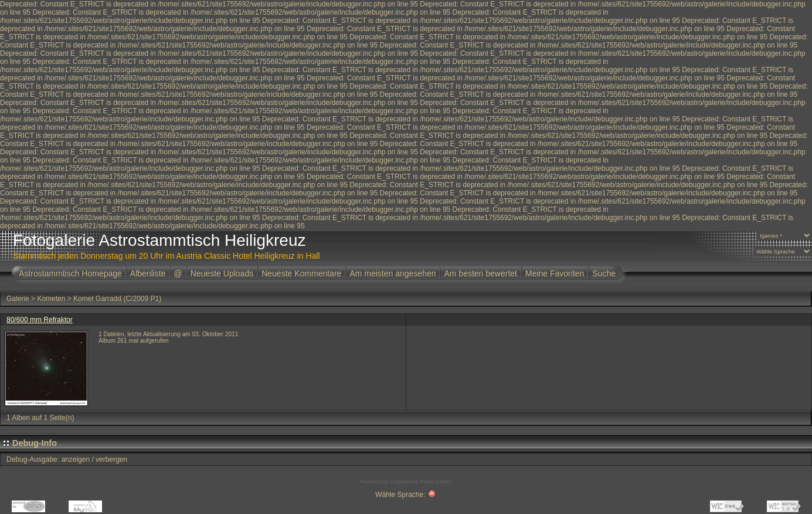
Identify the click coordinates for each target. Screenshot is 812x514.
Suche (604, 273)
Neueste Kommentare (301, 273)
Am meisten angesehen (393, 273)
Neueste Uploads (222, 273)
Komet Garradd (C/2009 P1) (117, 299)
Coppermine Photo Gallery (420, 482)
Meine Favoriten (555, 273)
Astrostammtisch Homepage (70, 273)
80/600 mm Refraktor (40, 320)
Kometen (51, 299)
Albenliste (148, 273)
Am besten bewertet (480, 273)
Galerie (18, 299)
